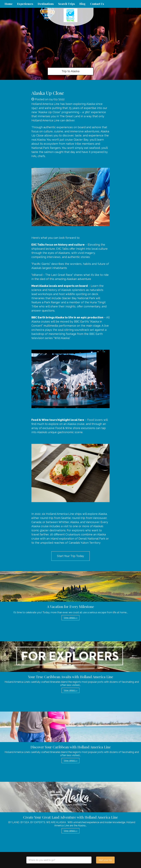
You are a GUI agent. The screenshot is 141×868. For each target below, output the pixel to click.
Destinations (46, 4)
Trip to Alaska (70, 71)
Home (9, 4)
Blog (82, 4)
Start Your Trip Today (70, 556)
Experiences (25, 4)
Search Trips (67, 4)
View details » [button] (70, 618)
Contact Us (97, 4)
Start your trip (105, 860)
